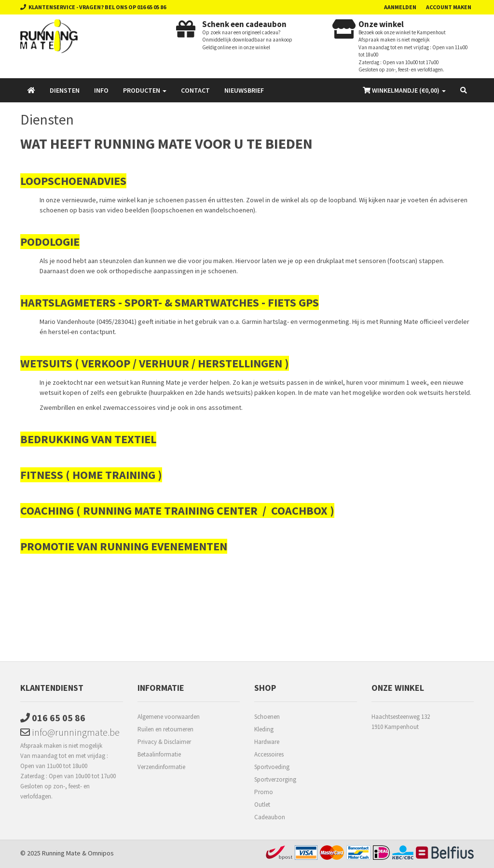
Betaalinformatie (159, 754)
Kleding (264, 729)
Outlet (262, 805)
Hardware (267, 742)
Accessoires (269, 754)
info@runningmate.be (70, 732)
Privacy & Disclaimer (164, 742)
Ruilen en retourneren (165, 729)
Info (101, 90)
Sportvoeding (272, 767)
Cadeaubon (270, 817)
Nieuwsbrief (244, 90)
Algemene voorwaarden (169, 717)
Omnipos (101, 853)
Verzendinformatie (161, 767)
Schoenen (267, 717)
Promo (264, 792)
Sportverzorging (275, 779)
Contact (195, 90)
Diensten (65, 90)
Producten (145, 90)
